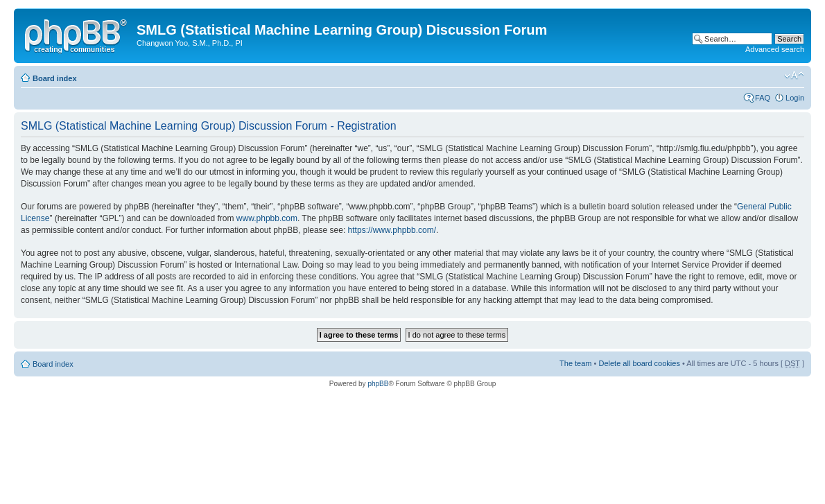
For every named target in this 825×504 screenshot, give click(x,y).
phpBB (378, 384)
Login (795, 98)
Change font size (794, 76)
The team (575, 363)
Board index (55, 78)
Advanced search (775, 49)
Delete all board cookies (639, 363)
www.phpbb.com (267, 218)
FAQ (763, 98)
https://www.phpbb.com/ (392, 230)
